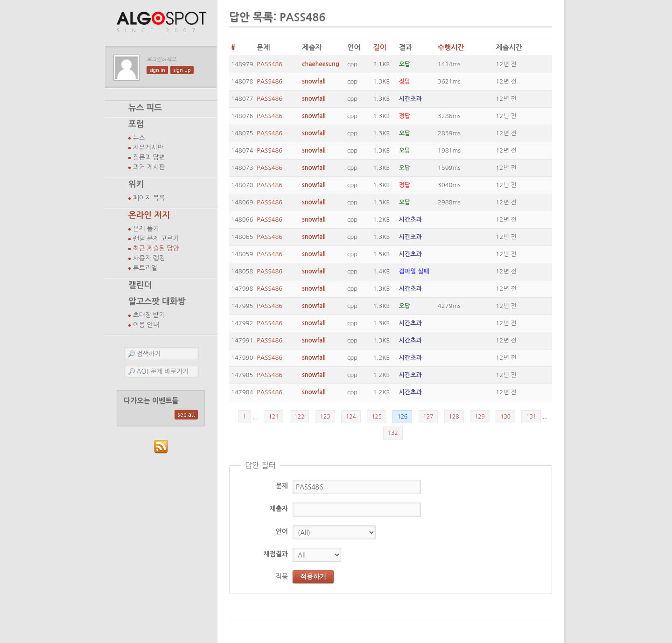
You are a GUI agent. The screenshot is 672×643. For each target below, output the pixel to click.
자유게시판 (148, 147)
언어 (282, 531)
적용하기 (313, 576)
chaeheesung (321, 64)
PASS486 (269, 64)
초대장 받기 (149, 315)
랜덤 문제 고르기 (156, 238)
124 (351, 417)
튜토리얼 (145, 268)
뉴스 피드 (145, 108)
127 (428, 417)
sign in (157, 70)
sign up (182, 70)
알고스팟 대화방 (157, 301)
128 (454, 417)
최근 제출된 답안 (156, 248)
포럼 (136, 124)
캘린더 (140, 285)
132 (393, 433)
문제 (282, 486)
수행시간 (451, 47)
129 (480, 417)
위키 (136, 184)
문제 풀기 (146, 229)
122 (300, 417)
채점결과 (276, 554)
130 (505, 417)
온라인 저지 (149, 215)
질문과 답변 (149, 157)
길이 (379, 47)
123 (325, 417)
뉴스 (139, 138)
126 (402, 417)
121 (273, 417)
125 (377, 417)
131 (531, 417)
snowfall (314, 81)
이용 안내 (146, 325)
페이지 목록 (149, 198)
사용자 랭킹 (149, 258)
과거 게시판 (149, 167)
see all (186, 415)
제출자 (279, 509)
